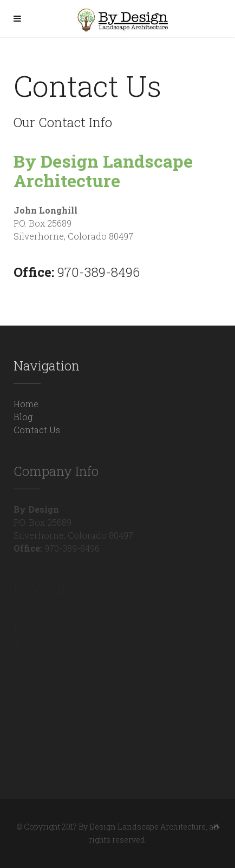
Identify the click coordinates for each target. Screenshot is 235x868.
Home (26, 404)
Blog (23, 417)
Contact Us (37, 430)
